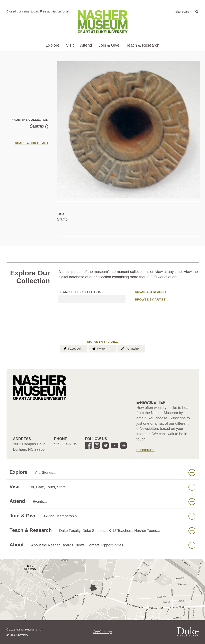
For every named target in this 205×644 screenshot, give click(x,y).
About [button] (102, 545)
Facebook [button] (72, 348)
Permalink (130, 348)
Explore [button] (53, 45)
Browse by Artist (150, 299)
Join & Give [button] (109, 45)
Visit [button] (70, 45)
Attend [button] (86, 45)
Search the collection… (82, 292)
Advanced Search (150, 292)
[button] (187, 11)
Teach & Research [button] (143, 45)
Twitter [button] (99, 348)
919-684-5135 (66, 444)
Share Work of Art (32, 143)
